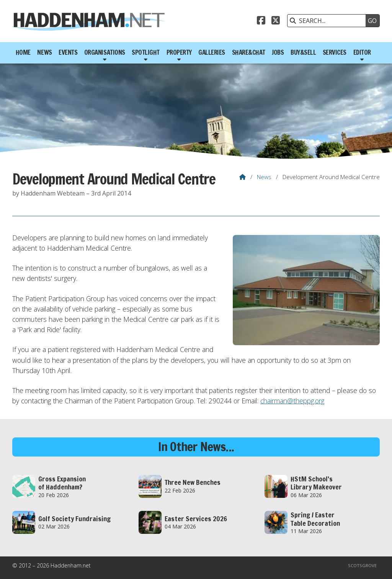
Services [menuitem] (335, 52)
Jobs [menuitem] (278, 52)
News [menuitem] (44, 52)
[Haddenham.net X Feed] (276, 21)
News (264, 177)
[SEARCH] (328, 21)
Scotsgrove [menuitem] (362, 565)
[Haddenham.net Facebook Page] (261, 21)
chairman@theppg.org (292, 401)
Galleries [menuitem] (212, 52)
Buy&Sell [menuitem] (303, 52)
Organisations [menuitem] (105, 52)
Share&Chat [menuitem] (249, 52)
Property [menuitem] (179, 52)
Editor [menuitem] (362, 52)
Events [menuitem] (68, 52)
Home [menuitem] (23, 52)
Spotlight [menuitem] (146, 52)
